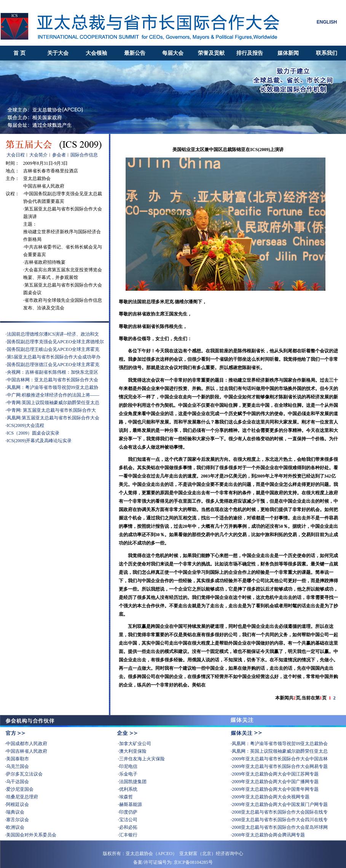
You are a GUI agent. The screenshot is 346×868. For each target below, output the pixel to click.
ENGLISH (327, 22)
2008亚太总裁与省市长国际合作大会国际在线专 (280, 812)
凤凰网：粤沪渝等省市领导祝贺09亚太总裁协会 (280, 744)
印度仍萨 (128, 812)
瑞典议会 (15, 812)
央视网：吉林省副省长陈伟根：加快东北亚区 (53, 372)
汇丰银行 (128, 835)
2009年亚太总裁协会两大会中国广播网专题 (275, 782)
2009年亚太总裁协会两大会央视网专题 (271, 797)
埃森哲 (126, 797)
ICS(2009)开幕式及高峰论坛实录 (39, 441)
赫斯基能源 (131, 804)
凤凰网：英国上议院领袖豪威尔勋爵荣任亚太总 (280, 751)
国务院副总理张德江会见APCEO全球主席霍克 (53, 365)
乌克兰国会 (18, 766)
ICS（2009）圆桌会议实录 (33, 433)
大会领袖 (96, 53)
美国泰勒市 (18, 759)
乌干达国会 (18, 782)
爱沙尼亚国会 (20, 789)
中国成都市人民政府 (27, 744)
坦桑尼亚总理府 (22, 797)
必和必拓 (128, 827)
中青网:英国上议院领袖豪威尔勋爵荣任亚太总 (53, 403)
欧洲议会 (15, 827)
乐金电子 (128, 774)
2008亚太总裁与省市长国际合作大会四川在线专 (280, 820)
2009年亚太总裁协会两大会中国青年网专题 (276, 789)
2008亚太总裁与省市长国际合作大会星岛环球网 (280, 827)
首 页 (19, 53)
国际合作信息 (84, 155)
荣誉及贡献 (211, 53)
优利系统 (128, 789)
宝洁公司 (128, 820)
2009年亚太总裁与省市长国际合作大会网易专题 (280, 766)
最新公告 (135, 53)
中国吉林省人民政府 (27, 751)
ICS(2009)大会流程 (26, 425)
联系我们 (327, 53)
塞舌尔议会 (18, 820)
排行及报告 (250, 53)
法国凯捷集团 (133, 782)
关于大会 (58, 53)
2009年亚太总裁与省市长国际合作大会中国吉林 (280, 759)
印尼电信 (128, 766)
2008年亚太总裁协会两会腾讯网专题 (268, 835)
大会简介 (38, 155)
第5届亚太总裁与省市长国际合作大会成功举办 (54, 357)
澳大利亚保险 (133, 751)
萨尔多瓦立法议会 (24, 774)
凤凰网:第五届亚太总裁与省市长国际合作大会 (53, 418)
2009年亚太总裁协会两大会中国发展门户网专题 (280, 804)
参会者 (59, 155)
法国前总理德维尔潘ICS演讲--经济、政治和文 (53, 334)
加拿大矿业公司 (135, 744)
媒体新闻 (288, 53)
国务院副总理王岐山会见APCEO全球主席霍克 (53, 349)
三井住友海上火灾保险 (142, 759)
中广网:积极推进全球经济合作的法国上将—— (53, 395)
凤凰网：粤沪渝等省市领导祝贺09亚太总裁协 (53, 387)
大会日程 (16, 155)
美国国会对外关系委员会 (31, 835)
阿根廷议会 (18, 804)
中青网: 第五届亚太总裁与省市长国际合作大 (51, 410)
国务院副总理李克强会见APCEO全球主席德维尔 (55, 342)
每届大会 (173, 53)
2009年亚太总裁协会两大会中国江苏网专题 (275, 774)
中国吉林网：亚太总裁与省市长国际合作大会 (53, 380)
